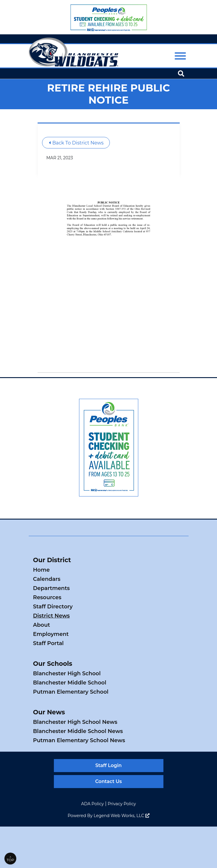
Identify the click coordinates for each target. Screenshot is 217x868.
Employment (51, 634)
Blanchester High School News (75, 722)
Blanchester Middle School (70, 683)
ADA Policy (93, 804)
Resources (47, 597)
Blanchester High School (67, 673)
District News (52, 616)
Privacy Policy (122, 804)
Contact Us (108, 781)
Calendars (47, 579)
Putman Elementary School (71, 692)
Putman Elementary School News (79, 740)
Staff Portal (49, 643)
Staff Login (108, 765)
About (42, 625)
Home (41, 570)
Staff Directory (53, 607)
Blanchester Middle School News (78, 731)
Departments (52, 588)
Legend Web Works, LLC (121, 816)
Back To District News (76, 143)
